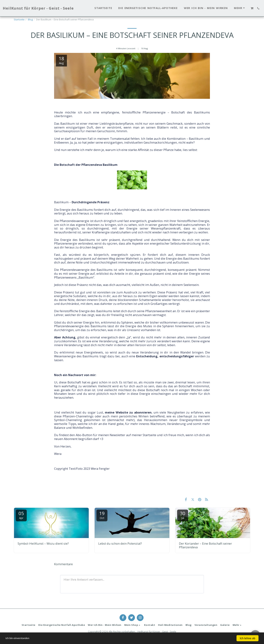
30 (183, 515)
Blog (30, 19)
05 (21, 515)
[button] (252, 8)
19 (102, 515)
